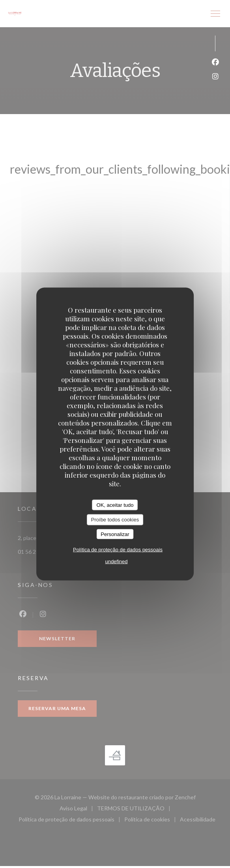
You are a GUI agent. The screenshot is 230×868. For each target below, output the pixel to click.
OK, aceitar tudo (115, 505)
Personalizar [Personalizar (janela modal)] (115, 534)
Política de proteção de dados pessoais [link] (118, 550)
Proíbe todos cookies (115, 520)
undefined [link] (116, 561)
